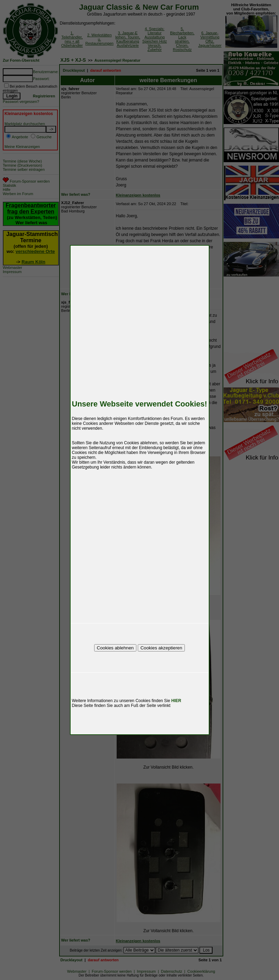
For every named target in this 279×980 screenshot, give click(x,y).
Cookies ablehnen (115, 648)
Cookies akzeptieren (161, 648)
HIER (176, 701)
